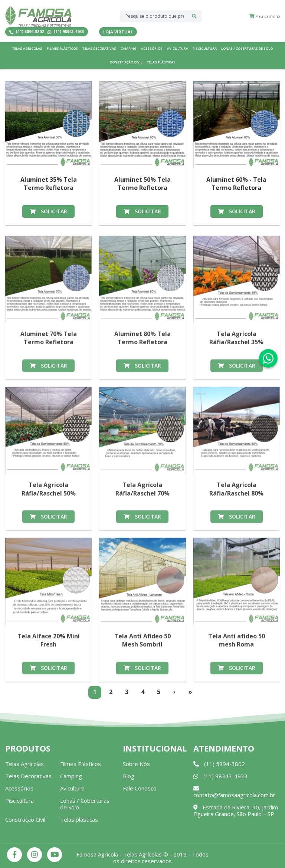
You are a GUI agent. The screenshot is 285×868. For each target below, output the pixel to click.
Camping (129, 48)
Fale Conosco (140, 788)
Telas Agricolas (27, 48)
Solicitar (48, 211)
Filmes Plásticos (62, 48)
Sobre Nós (136, 764)
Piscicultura (205, 48)
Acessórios (152, 48)
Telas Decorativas (99, 48)
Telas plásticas (161, 62)
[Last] (191, 692)
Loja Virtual (118, 32)
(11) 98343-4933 (66, 32)
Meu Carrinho (265, 16)
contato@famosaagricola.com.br (234, 792)
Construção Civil (126, 62)
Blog (129, 776)
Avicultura (178, 48)
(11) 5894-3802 (27, 32)
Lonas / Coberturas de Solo (247, 48)
